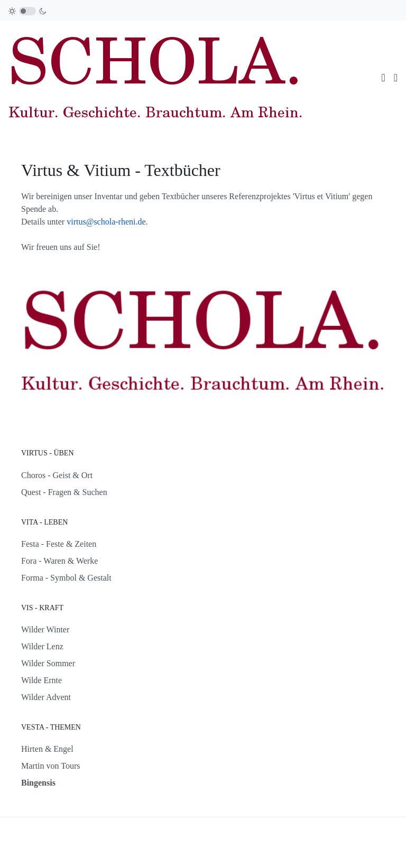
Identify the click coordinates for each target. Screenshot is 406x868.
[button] (396, 78)
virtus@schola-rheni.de (106, 222)
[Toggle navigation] (383, 78)
